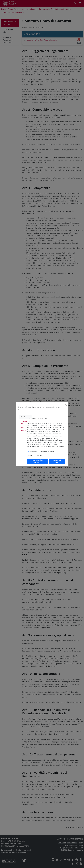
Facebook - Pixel (36, 456)
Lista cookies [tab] (23, 429)
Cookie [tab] (23, 417)
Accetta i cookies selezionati (37, 461)
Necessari (33, 451)
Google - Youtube (48, 451)
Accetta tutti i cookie (57, 461)
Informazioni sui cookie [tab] (25, 422)
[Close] (66, 405)
